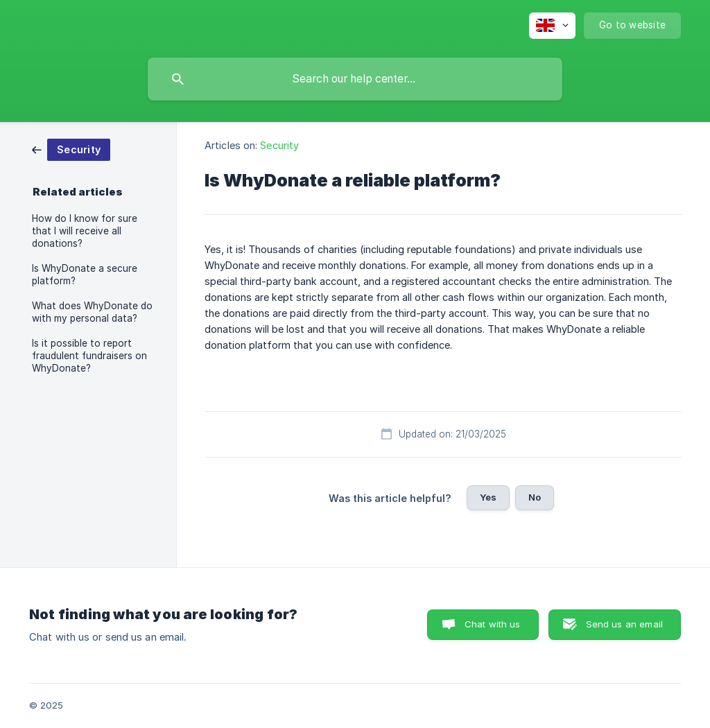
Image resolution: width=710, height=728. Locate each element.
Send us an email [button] (624, 624)
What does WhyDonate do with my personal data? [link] (92, 312)
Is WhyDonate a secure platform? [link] (85, 275)
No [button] (535, 497)
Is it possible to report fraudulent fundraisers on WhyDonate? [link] (89, 356)
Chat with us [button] (493, 624)
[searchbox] (355, 79)
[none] (552, 26)
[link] (71, 149)
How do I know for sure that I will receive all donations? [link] (85, 231)
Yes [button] (488, 497)
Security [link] (279, 145)
